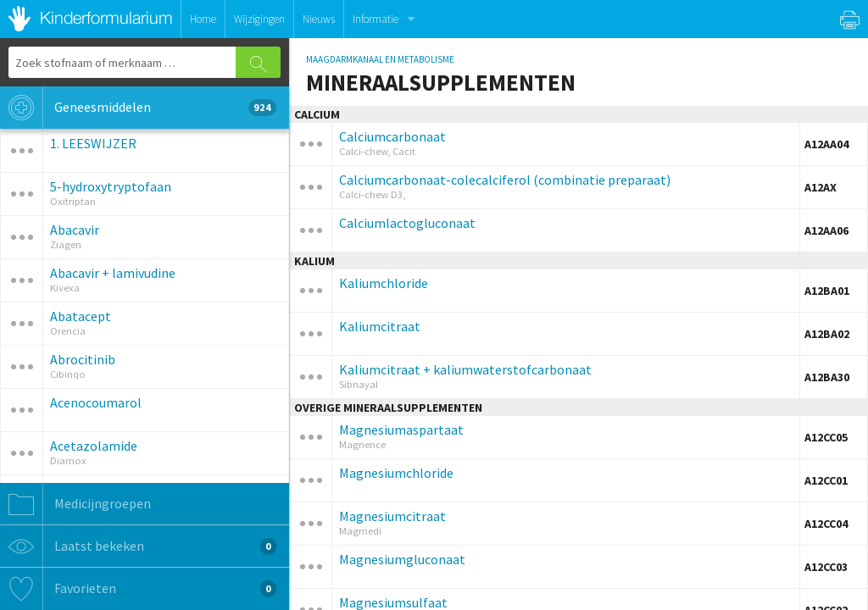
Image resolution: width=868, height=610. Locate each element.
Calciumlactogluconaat (407, 223)
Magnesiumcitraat (392, 516)
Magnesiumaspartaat (401, 430)
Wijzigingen (259, 19)
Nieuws (319, 19)
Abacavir (75, 230)
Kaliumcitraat (380, 326)
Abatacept (81, 316)
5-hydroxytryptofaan (111, 186)
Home (203, 19)
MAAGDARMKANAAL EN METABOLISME (380, 59)
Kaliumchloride (384, 283)
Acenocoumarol (96, 402)
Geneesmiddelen (138, 108)
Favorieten (138, 589)
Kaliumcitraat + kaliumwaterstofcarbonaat (465, 369)
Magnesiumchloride (396, 473)
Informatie (376, 19)
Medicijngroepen (75, 504)
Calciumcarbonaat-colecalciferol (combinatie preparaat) (505, 180)
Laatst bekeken (138, 546)
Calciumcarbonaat (392, 136)
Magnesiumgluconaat (402, 559)
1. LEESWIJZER (93, 143)
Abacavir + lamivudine (113, 273)
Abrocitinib (83, 359)
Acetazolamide (94, 446)
